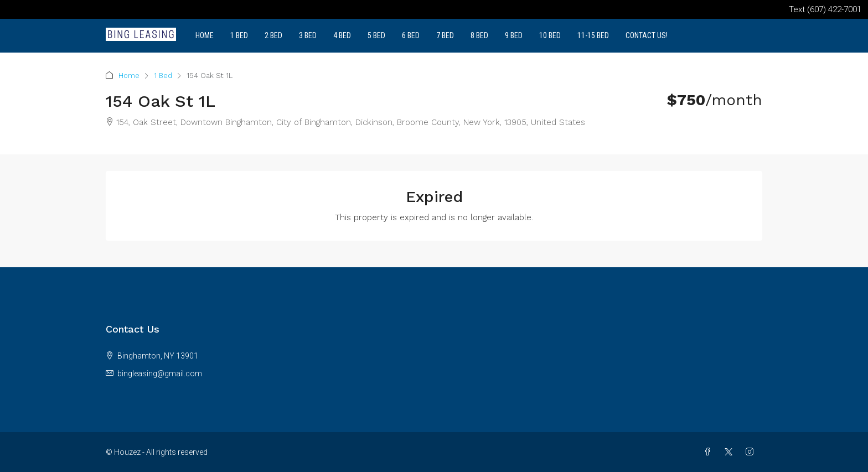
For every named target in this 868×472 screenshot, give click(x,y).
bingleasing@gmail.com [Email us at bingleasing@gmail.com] (160, 374)
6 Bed (411, 35)
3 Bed (308, 35)
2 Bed (273, 35)
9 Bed (514, 35)
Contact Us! (647, 35)
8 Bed (479, 35)
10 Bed (550, 35)
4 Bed (342, 35)
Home (205, 35)
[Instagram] (752, 452)
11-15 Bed (593, 35)
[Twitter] (731, 452)
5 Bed (376, 35)
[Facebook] (710, 452)
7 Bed (445, 35)
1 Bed (239, 35)
